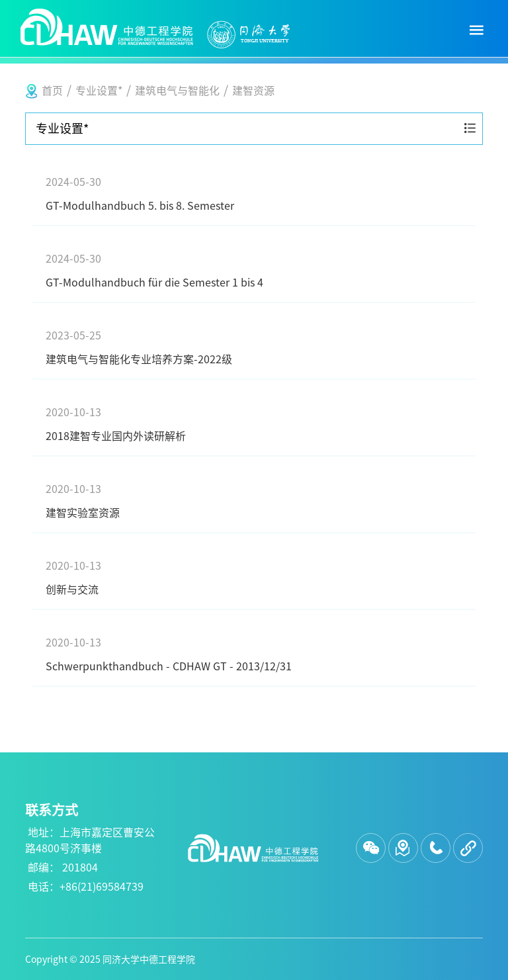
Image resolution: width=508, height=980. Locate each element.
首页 (52, 91)
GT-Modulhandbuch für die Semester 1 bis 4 (254, 269)
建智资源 (253, 91)
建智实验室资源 (254, 499)
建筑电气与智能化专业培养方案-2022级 (254, 345)
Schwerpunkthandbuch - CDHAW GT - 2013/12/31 (254, 652)
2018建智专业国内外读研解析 (254, 422)
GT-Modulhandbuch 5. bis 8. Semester (254, 192)
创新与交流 (254, 576)
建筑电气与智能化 (177, 91)
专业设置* (99, 91)
